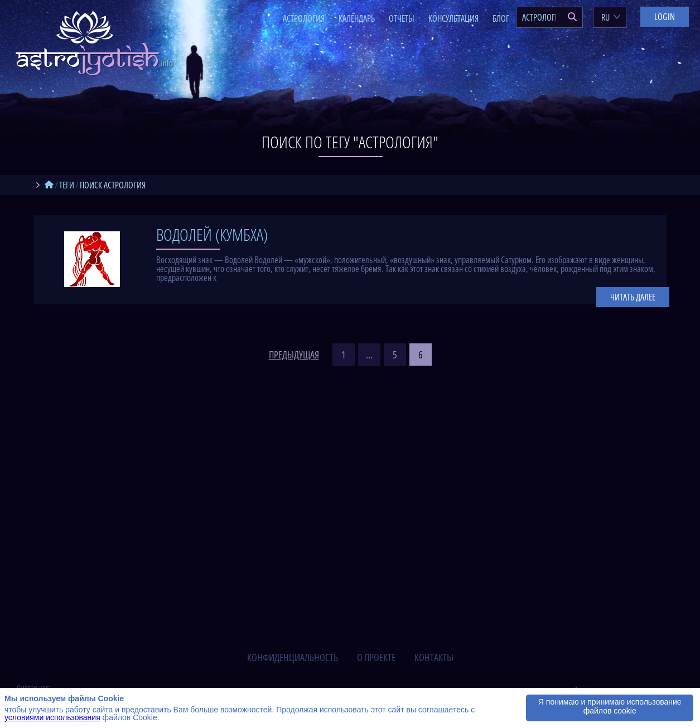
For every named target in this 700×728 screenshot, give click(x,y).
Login (665, 17)
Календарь (357, 18)
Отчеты (402, 18)
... (369, 355)
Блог (501, 18)
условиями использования (52, 717)
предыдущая (294, 355)
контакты (434, 657)
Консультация (453, 18)
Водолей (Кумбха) (212, 234)
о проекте (376, 657)
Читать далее (633, 297)
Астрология (304, 18)
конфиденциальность (293, 657)
